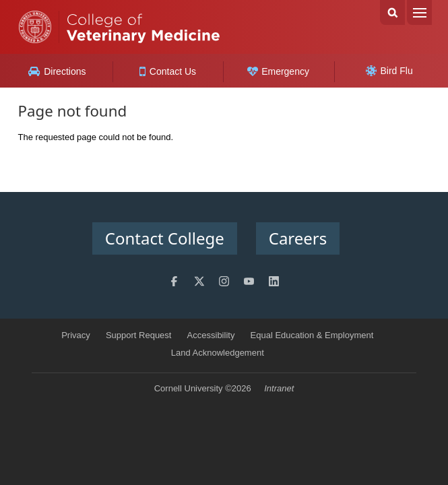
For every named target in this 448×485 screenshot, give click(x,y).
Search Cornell (392, 12)
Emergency (278, 71)
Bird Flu (389, 71)
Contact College (165, 238)
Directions (57, 71)
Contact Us (168, 71)
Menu (419, 12)
